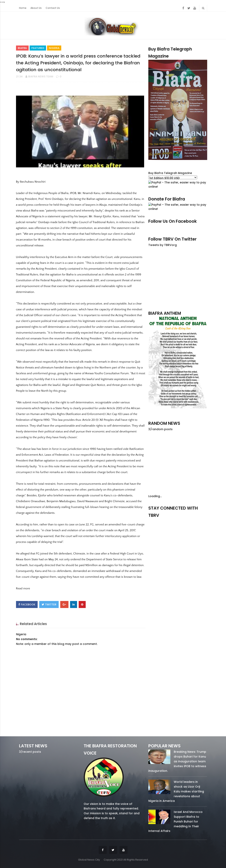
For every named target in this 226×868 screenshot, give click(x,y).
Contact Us (53, 8)
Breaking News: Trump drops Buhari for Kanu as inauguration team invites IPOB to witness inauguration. (177, 761)
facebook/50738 (157, 521)
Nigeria (54, 48)
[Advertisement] (178, 279)
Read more (23, 588)
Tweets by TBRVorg (163, 245)
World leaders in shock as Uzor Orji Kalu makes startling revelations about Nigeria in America (176, 791)
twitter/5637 (178, 521)
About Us (36, 8)
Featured (38, 48)
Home (23, 8)
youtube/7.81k (199, 521)
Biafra (22, 48)
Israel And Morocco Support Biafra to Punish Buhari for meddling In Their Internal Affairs (175, 821)
